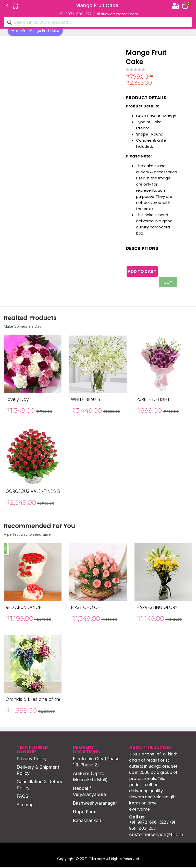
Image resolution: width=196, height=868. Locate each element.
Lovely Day (17, 400)
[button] (185, 5)
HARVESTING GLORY (157, 608)
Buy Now (169, 284)
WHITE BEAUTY (86, 400)
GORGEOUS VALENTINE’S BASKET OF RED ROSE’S (55, 492)
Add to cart (147, 272)
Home (18, 31)
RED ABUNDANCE (23, 608)
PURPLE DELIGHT (153, 400)
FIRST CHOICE (85, 608)
